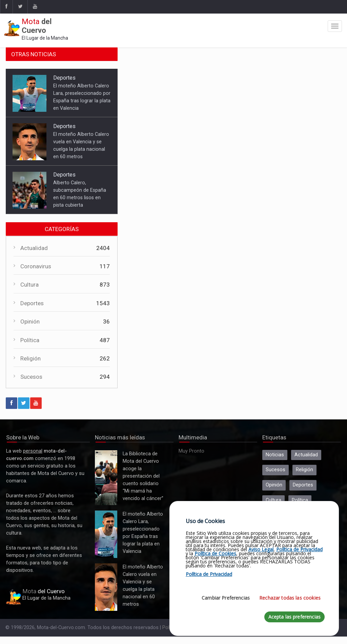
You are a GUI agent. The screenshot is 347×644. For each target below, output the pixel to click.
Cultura (29, 285)
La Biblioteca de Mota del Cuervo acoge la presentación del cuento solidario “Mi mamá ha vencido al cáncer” (106, 478)
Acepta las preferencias (294, 617)
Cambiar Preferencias (226, 598)
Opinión (30, 321)
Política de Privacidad (299, 549)
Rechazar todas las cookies (290, 598)
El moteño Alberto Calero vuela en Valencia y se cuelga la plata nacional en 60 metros (106, 587)
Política (30, 340)
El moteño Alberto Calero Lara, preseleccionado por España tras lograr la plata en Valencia (106, 534)
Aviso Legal (261, 549)
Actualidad (34, 248)
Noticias (275, 455)
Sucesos (31, 377)
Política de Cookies (215, 553)
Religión (30, 358)
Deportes (64, 78)
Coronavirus (36, 266)
